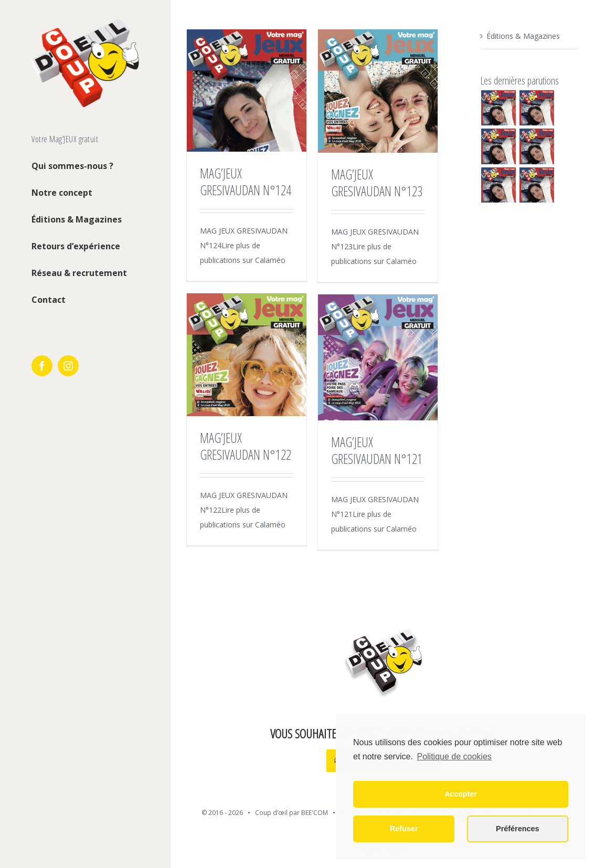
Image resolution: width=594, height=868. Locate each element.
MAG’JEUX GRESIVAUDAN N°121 (377, 450)
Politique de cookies (454, 756)
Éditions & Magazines (523, 36)
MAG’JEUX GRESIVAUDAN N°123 (377, 183)
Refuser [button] (404, 829)
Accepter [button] (461, 794)
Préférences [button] (517, 829)
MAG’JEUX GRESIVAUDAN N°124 (246, 182)
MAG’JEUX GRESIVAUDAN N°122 (246, 446)
